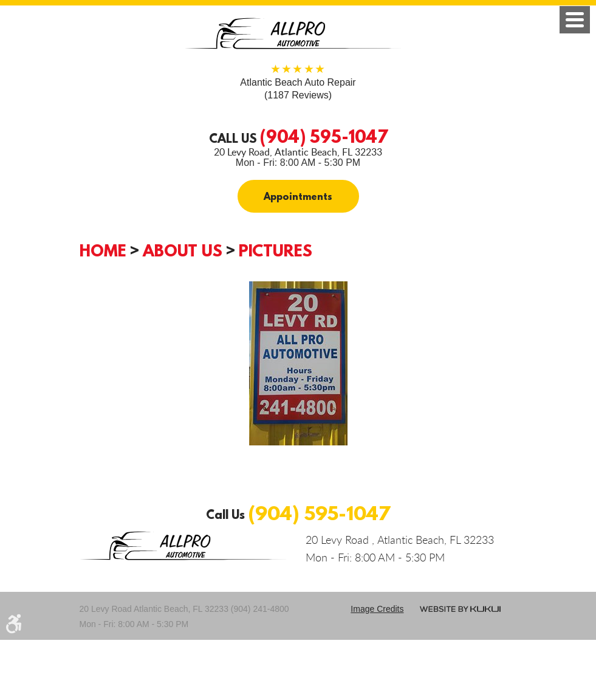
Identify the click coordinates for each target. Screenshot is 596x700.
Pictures (276, 250)
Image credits (377, 609)
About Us (183, 250)
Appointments (298, 196)
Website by (460, 609)
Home (103, 250)
